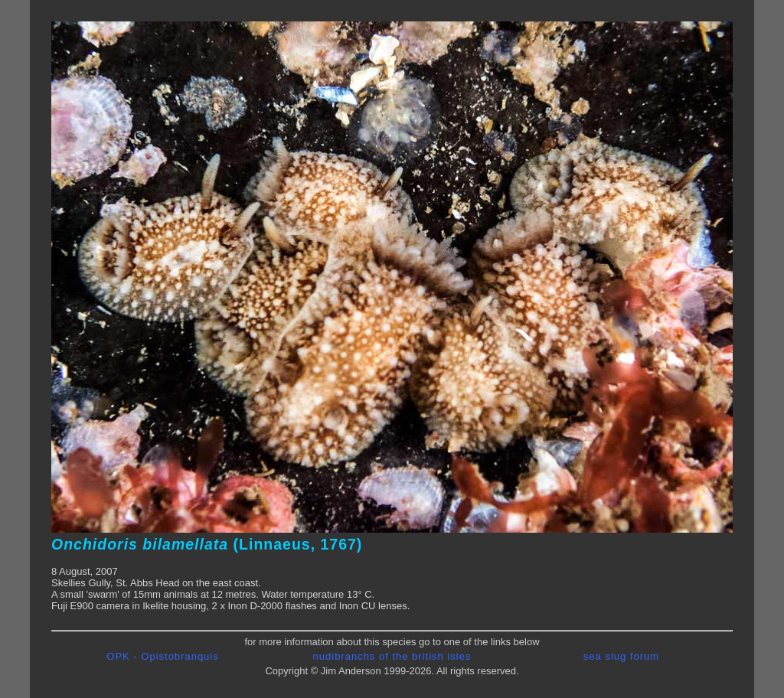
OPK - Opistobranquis (162, 656)
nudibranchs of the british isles (392, 656)
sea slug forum (621, 656)
